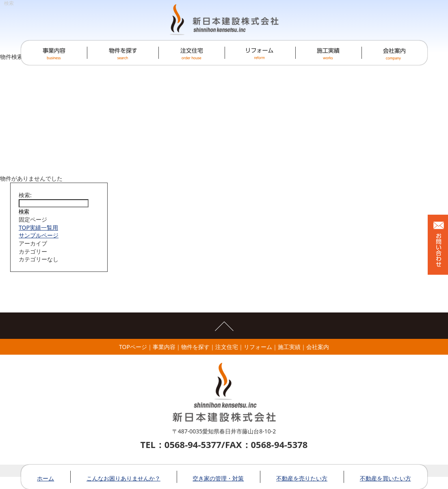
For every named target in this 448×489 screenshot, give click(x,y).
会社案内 (318, 347)
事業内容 (164, 347)
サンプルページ (39, 235)
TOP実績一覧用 (38, 227)
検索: (25, 195)
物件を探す (195, 347)
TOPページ (133, 347)
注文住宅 (227, 347)
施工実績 (289, 347)
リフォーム (258, 347)
